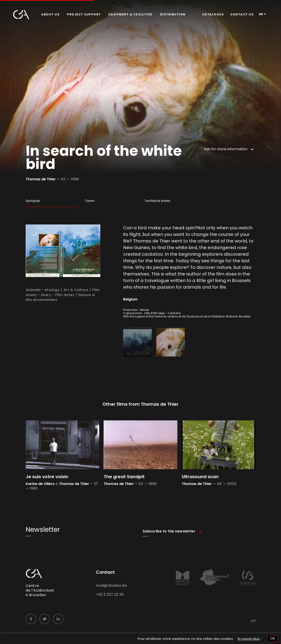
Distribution (173, 14)
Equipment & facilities (131, 14)
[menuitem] (50, 14)
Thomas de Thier (41, 179)
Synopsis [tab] (33, 201)
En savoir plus (249, 639)
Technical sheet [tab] (158, 201)
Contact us (242, 14)
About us (50, 14)
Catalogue (213, 14)
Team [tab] (90, 201)
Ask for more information (226, 149)
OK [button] (273, 638)
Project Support (84, 14)
